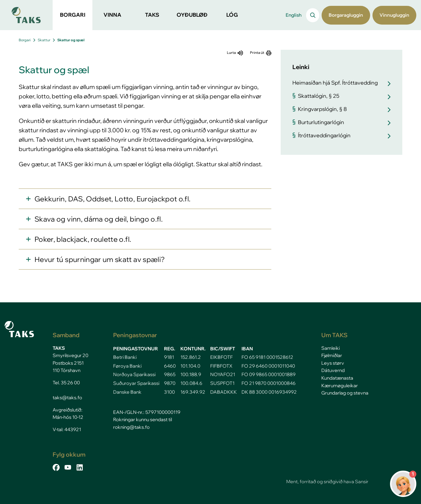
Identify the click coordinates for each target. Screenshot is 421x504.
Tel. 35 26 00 (66, 383)
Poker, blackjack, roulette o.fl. (83, 239)
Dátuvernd (333, 370)
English (294, 15)
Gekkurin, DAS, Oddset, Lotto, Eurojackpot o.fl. (112, 199)
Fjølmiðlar (332, 355)
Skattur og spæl (71, 40)
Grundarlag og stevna (345, 393)
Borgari (25, 40)
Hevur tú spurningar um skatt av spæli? (100, 259)
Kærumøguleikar (340, 385)
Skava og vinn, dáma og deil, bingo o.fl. (99, 219)
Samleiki (331, 348)
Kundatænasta (337, 378)
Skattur (44, 40)
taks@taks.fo (67, 397)
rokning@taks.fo (131, 427)
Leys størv (333, 363)
